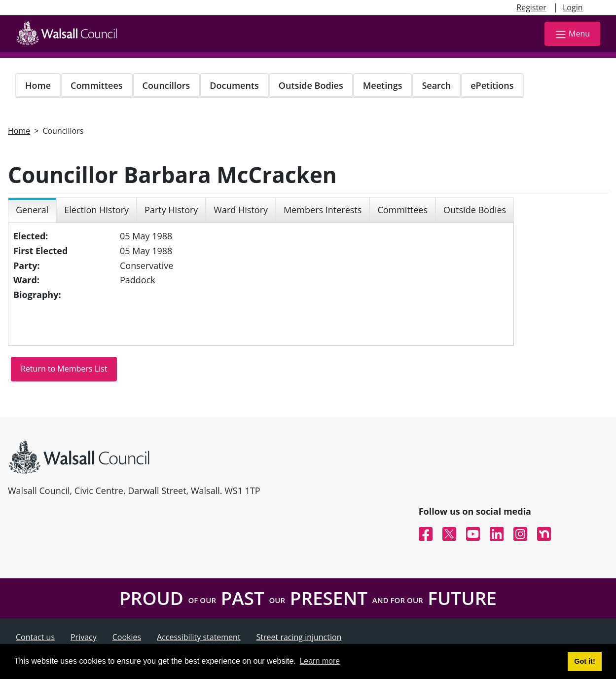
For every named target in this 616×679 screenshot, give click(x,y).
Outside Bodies (311, 85)
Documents (234, 85)
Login (573, 7)
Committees (97, 85)
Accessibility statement (199, 637)
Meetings (383, 85)
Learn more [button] (320, 661)
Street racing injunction (299, 637)
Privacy (84, 637)
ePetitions (492, 85)
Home (38, 85)
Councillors (166, 85)
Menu (572, 34)
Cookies (127, 637)
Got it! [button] (584, 661)
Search (436, 85)
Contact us (35, 637)
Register (531, 7)
